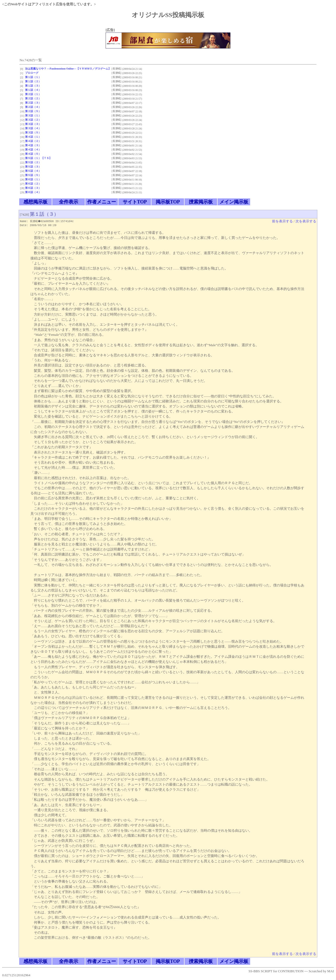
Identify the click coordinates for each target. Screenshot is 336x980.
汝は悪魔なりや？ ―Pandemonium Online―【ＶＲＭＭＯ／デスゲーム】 (68, 69)
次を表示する (306, 221)
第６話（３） (33, 188)
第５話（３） (33, 167)
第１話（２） (33, 81)
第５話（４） (33, 171)
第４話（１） (33, 137)
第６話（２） (33, 184)
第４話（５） (33, 154)
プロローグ (32, 73)
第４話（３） (33, 145)
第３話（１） (33, 115)
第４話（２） (33, 141)
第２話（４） (33, 107)
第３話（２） (33, 120)
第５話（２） (33, 162)
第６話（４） (33, 192)
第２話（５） (33, 111)
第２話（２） (33, 98)
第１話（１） (33, 77)
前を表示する (282, 221)
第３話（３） (33, 124)
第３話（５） (33, 132)
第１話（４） (33, 90)
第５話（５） (33, 175)
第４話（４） (33, 150)
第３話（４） (33, 128)
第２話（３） (33, 103)
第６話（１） (33, 179)
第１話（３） (33, 86)
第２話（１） (33, 94)
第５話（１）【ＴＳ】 (38, 158)
